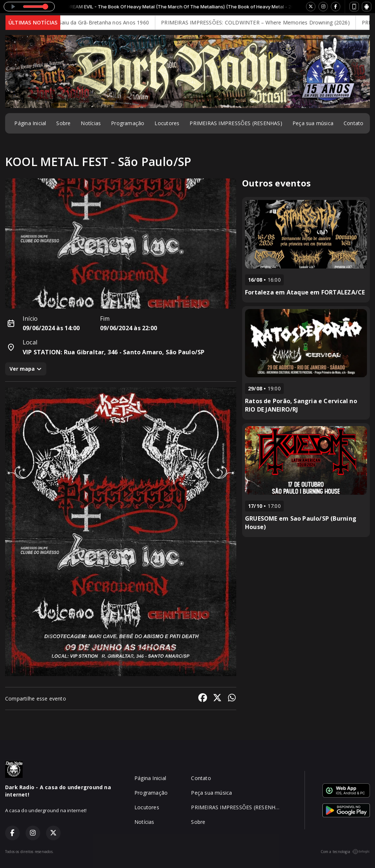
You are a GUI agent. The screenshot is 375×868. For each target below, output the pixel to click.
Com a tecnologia (345, 852)
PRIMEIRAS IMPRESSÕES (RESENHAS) (236, 123)
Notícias (91, 123)
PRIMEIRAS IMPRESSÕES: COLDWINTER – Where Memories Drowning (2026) (261, 22)
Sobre (63, 123)
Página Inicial (30, 123)
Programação (128, 123)
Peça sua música (313, 123)
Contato (353, 123)
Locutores (167, 123)
